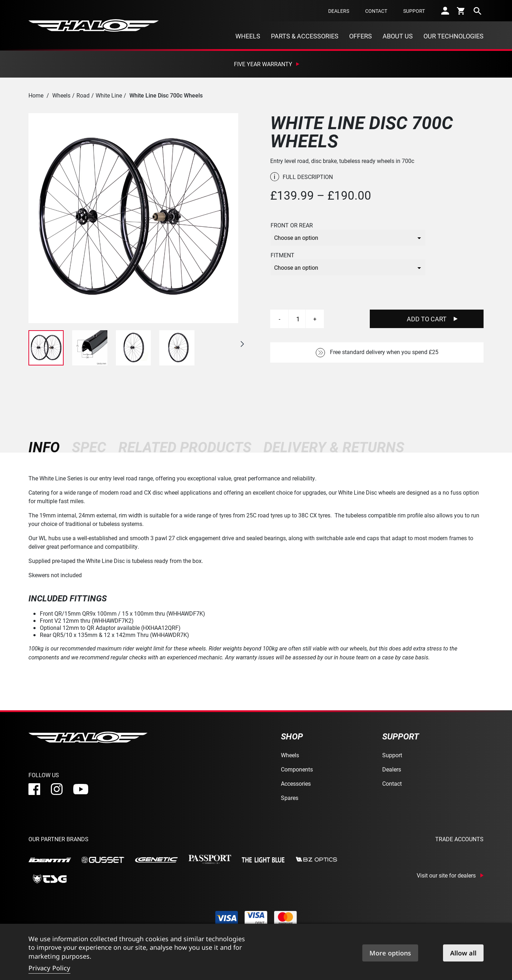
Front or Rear (292, 225)
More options (390, 953)
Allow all (463, 953)
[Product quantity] (298, 319)
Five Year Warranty (263, 64)
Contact (376, 11)
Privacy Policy (49, 968)
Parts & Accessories (305, 36)
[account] (445, 11)
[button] (242, 344)
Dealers (339, 11)
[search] (478, 11)
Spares (290, 798)
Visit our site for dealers (446, 875)
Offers (361, 36)
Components (297, 769)
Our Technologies (454, 36)
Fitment (282, 255)
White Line (109, 95)
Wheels (248, 36)
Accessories (296, 783)
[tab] (47, 447)
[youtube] (81, 789)
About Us (398, 36)
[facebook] (34, 789)
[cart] (461, 11)
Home (36, 95)
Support (414, 11)
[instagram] (57, 789)
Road (83, 95)
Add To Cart (427, 319)
